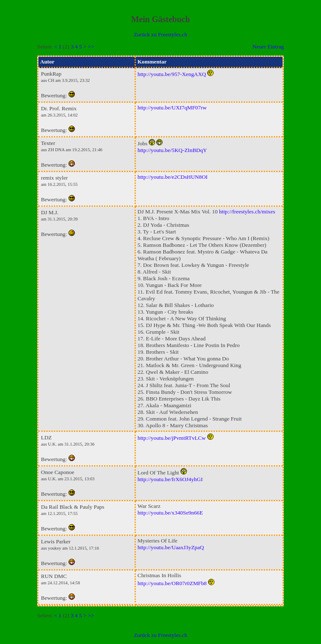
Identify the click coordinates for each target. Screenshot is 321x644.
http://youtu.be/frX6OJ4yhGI (170, 479)
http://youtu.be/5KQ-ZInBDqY (172, 150)
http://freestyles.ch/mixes (247, 212)
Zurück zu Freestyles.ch (160, 34)
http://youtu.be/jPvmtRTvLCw (172, 438)
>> (91, 47)
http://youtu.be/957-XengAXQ (172, 74)
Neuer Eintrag (268, 47)
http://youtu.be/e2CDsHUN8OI (173, 177)
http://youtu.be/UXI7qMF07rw (172, 108)
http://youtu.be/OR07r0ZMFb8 (172, 583)
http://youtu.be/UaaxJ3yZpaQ (171, 547)
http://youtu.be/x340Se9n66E (170, 513)
